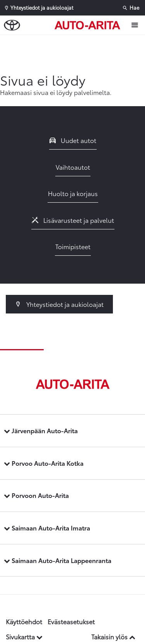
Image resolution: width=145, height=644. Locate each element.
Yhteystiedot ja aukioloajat (59, 304)
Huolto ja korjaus (73, 193)
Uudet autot (73, 140)
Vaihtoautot (73, 167)
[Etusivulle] (89, 25)
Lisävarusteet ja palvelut (73, 220)
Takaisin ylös (113, 636)
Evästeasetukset (71, 621)
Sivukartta (24, 636)
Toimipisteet (73, 246)
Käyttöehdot (24, 621)
